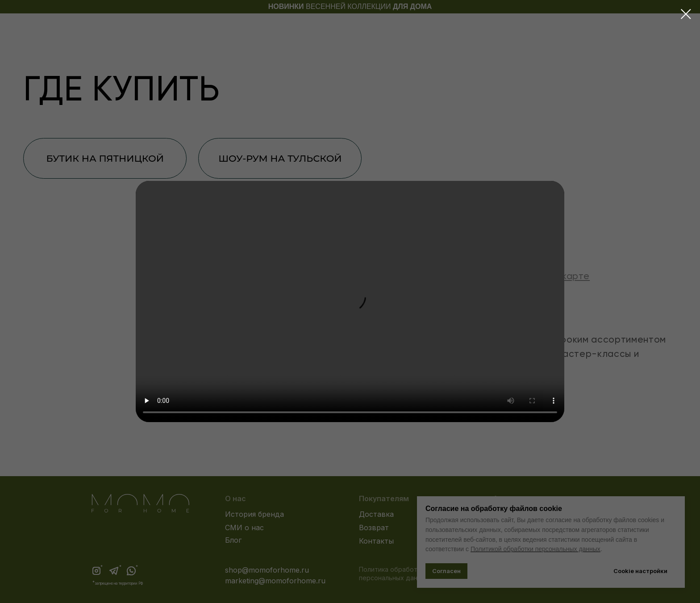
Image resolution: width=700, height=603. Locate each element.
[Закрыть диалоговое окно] (686, 14)
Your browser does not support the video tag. (350, 301)
